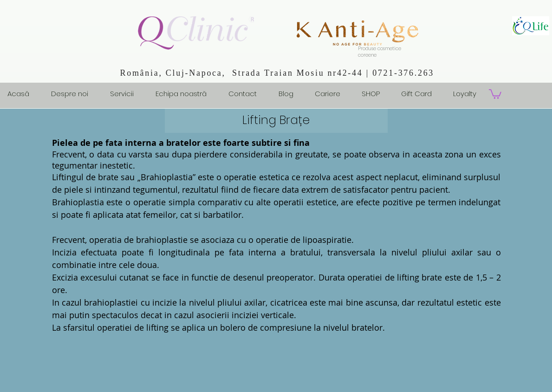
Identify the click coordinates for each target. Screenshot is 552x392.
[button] (495, 94)
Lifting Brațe (276, 120)
